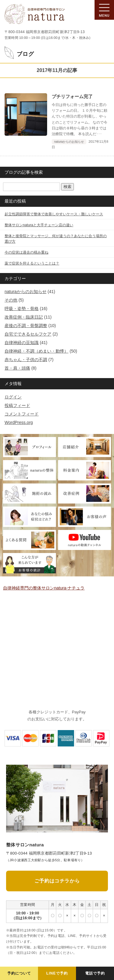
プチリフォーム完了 (72, 96)
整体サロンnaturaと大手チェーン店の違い (39, 225)
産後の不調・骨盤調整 (26, 326)
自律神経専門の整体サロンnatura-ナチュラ (44, 588)
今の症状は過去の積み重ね (26, 252)
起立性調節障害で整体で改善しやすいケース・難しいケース (54, 214)
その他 (11, 300)
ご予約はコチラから (57, 881)
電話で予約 (95, 973)
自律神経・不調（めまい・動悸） (36, 351)
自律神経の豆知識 (22, 343)
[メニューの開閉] (104, 10)
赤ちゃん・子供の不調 (26, 360)
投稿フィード (17, 405)
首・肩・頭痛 (17, 368)
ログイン (13, 397)
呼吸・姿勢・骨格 (22, 309)
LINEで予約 (57, 973)
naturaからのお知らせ (26, 292)
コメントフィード (22, 414)
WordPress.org (19, 422)
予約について (19, 973)
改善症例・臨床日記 (24, 317)
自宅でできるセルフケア (28, 334)
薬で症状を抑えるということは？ (32, 263)
